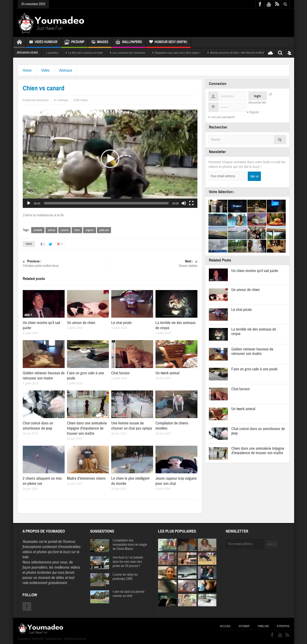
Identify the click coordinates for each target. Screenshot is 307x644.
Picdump (74, 42)
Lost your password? (223, 117)
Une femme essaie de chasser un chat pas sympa (132, 426)
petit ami (104, 230)
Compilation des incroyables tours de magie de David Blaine (130, 545)
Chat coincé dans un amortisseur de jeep (38, 426)
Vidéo (45, 70)
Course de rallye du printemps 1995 (125, 577)
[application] (110, 159)
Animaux (66, 70)
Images (100, 42)
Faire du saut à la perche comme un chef (129, 594)
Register (254, 112)
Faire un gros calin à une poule (254, 369)
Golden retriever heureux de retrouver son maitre (44, 376)
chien (77, 230)
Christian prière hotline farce (66, 263)
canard (65, 230)
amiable (38, 230)
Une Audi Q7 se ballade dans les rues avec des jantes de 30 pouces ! (128, 562)
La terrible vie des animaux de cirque (254, 331)
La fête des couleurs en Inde (95, 53)
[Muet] (184, 203)
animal (51, 230)
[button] (110, 159)
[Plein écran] (191, 203)
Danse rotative (154, 263)
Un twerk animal (167, 373)
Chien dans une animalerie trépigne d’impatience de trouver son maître (87, 428)
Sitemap (244, 626)
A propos (283, 626)
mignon (90, 230)
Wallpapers (129, 42)
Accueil (225, 626)
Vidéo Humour (43, 42)
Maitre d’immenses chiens (86, 478)
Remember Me (257, 103)
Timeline (263, 626)
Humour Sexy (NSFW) (168, 42)
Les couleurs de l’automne (139, 53)
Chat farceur (120, 373)
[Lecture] (29, 203)
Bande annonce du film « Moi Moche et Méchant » (250, 53)
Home (27, 70)
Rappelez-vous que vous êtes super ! (187, 53)
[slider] (106, 203)
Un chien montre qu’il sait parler (255, 271)
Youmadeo (30, 542)
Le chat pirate (121, 323)
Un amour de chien (81, 323)
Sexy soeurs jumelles (55, 53)
